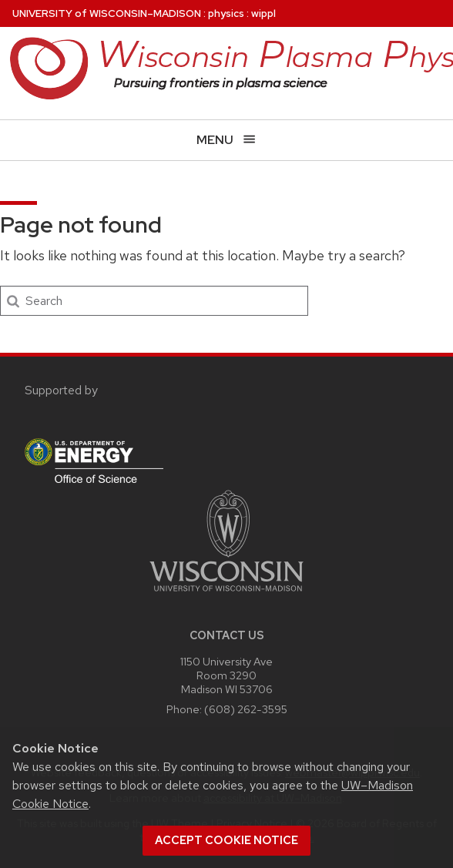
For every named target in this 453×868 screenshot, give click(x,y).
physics (226, 13)
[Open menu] (226, 140)
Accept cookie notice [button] (226, 840)
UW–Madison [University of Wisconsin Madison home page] (107, 13)
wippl (263, 13)
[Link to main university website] (226, 594)
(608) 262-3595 (246, 709)
